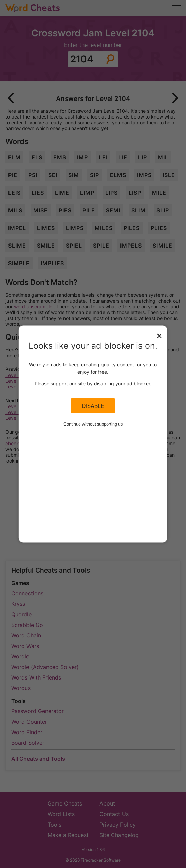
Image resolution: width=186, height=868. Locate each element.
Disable (93, 405)
